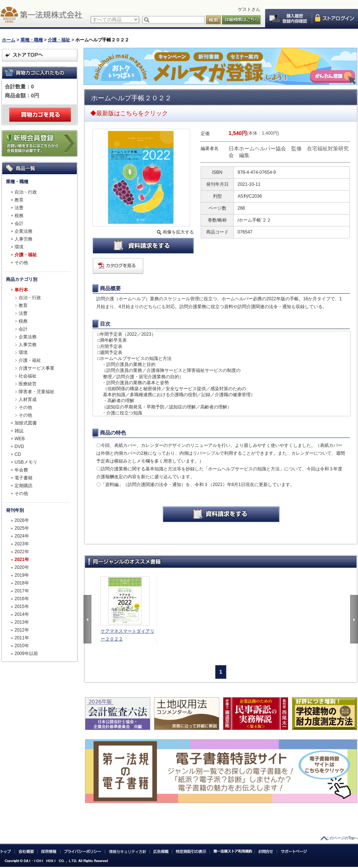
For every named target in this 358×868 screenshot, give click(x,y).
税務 (19, 216)
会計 (19, 223)
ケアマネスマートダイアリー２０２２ (128, 635)
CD (18, 454)
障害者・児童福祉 (37, 392)
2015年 (22, 607)
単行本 (21, 290)
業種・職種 (32, 40)
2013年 (22, 622)
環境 (19, 247)
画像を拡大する (178, 232)
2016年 (22, 599)
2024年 (22, 536)
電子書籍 (23, 478)
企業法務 (23, 231)
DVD (19, 446)
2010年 (22, 646)
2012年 (22, 630)
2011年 (22, 638)
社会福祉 (28, 376)
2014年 (22, 614)
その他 (21, 263)
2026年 (22, 520)
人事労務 (23, 239)
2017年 (22, 591)
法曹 (19, 208)
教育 (19, 200)
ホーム (9, 40)
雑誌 (19, 431)
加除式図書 (26, 423)
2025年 (22, 528)
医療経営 (28, 384)
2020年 (22, 567)
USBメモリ (26, 462)
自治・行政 (26, 192)
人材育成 (28, 399)
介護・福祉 (59, 40)
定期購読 (23, 486)
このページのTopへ (342, 838)
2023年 (22, 544)
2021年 (22, 560)
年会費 (21, 470)
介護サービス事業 (37, 368)
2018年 (22, 583)
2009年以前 (26, 654)
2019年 (22, 575)
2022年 (22, 552)
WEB (20, 439)
